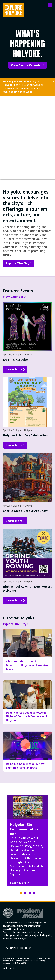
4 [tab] (34, 893)
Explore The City (17, 263)
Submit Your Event (21, 92)
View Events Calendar (26, 65)
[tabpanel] (27, 841)
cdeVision (13, 968)
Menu (50, 5)
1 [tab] (21, 893)
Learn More (14, 369)
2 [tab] (25, 893)
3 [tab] (30, 893)
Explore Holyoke (13, 10)
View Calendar (13, 297)
